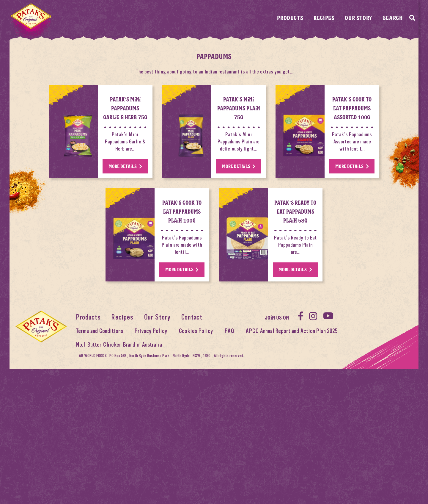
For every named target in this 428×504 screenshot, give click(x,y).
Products (290, 18)
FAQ (229, 451)
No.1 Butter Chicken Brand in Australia (119, 465)
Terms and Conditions (100, 451)
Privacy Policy (151, 451)
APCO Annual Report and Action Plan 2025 (292, 451)
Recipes (324, 18)
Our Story (358, 18)
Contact (192, 438)
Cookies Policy (196, 451)
